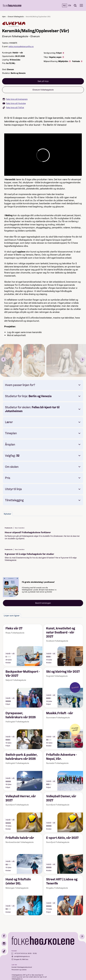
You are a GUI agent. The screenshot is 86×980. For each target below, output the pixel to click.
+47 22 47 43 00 (20, 953)
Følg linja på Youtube (14, 103)
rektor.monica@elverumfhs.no (21, 47)
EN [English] (70, 5)
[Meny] (81, 5)
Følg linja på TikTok (13, 108)
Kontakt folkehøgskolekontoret (22, 967)
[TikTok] (4, 951)
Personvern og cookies (19, 970)
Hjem (4, 17)
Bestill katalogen (43, 603)
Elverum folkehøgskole (16, 17)
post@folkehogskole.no (22, 956)
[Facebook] (4, 936)
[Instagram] (4, 944)
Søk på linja (43, 81)
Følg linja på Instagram (15, 99)
